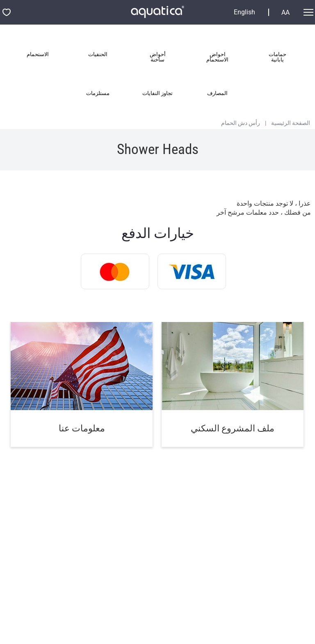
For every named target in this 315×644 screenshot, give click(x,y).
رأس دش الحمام (241, 123)
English (244, 12)
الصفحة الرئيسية (291, 123)
